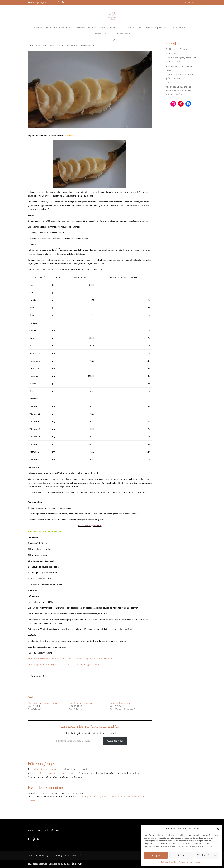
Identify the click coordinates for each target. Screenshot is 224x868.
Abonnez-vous (115, 741)
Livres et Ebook (101, 34)
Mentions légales (44, 855)
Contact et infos (179, 28)
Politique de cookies (169, 862)
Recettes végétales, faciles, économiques (53, 28)
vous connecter (47, 793)
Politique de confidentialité (190, 862)
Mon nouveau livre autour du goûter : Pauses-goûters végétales (180, 78)
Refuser (182, 855)
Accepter (156, 855)
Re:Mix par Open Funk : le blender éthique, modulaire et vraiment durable (180, 91)
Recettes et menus (85, 28)
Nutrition (75, 45)
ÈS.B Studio (77, 864)
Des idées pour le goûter (80, 703)
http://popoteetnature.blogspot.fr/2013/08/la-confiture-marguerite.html (63, 664)
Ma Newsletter (123, 34)
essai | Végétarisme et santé (43, 769)
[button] (218, 829)
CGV (30, 855)
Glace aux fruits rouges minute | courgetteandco (53, 773)
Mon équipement (109, 28)
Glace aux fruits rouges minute (43, 703)
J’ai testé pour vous (133, 28)
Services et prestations (157, 28)
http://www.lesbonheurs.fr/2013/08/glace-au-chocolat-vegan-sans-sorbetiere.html (70, 659)
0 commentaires (89, 45)
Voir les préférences (207, 855)
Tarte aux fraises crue (120, 703)
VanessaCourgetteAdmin (43, 45)
